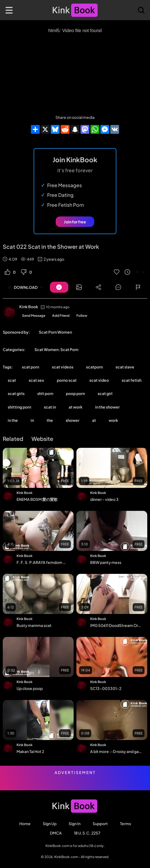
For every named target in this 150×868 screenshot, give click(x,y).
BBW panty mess (106, 562)
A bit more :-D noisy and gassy (116, 751)
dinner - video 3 (104, 499)
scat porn (30, 367)
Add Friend (61, 316)
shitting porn (19, 407)
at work (76, 407)
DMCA (56, 833)
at (94, 420)
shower (73, 420)
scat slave (125, 367)
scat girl (105, 393)
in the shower (107, 407)
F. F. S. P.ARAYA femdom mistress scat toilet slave (42, 562)
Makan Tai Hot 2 (30, 751)
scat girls (16, 393)
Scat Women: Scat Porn (56, 349)
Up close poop (30, 688)
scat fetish (132, 380)
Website (42, 439)
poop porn (75, 393)
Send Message (34, 316)
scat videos (63, 367)
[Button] (59, 287)
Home (25, 823)
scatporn (94, 367)
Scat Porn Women (55, 332)
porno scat (67, 380)
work (113, 420)
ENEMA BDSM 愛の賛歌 (37, 499)
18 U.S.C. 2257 (87, 833)
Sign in (75, 823)
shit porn (45, 393)
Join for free (75, 222)
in (32, 420)
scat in (50, 407)
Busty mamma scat (34, 625)
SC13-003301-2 (106, 688)
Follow (82, 316)
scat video (99, 380)
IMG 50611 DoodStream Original (116, 625)
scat (12, 380)
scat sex (36, 380)
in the (13, 420)
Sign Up (50, 823)
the (50, 420)
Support (100, 823)
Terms (125, 823)
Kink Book (29, 307)
